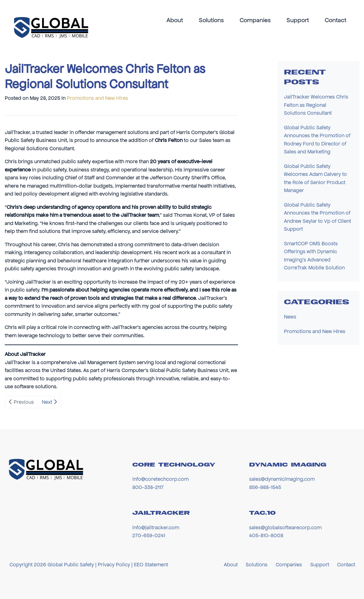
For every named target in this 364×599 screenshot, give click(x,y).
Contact (336, 20)
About (175, 20)
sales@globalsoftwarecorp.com (285, 527)
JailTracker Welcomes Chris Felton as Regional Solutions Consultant (316, 105)
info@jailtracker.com (156, 527)
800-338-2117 (148, 487)
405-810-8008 (266, 535)
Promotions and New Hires (97, 98)
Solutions (211, 20)
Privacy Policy (114, 564)
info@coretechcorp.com (160, 479)
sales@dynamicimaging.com (282, 479)
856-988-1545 (265, 487)
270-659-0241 (149, 535)
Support (298, 20)
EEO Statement (151, 564)
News (290, 317)
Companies (255, 20)
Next (49, 402)
